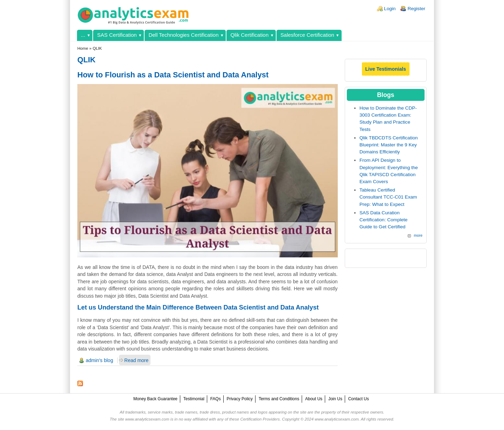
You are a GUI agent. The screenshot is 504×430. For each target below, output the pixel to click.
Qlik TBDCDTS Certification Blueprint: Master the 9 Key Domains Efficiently (389, 145)
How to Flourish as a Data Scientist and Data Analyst (173, 75)
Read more (136, 360)
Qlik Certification (249, 35)
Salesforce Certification (307, 35)
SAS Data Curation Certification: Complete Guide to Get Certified (384, 220)
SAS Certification (117, 35)
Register (416, 9)
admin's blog (99, 360)
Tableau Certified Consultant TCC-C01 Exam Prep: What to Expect (388, 197)
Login (390, 9)
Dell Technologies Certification (183, 35)
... (83, 35)
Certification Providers (260, 419)
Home (83, 48)
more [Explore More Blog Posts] (418, 235)
